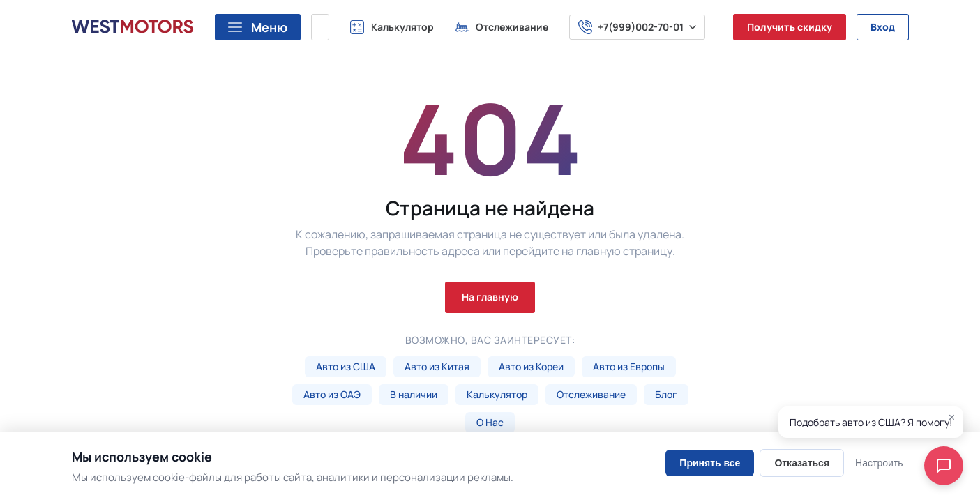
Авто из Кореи (531, 366)
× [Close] (952, 417)
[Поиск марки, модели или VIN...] (320, 27)
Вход (883, 27)
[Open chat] (944, 466)
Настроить (879, 463)
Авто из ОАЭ (332, 394)
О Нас (490, 422)
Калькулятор (497, 394)
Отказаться (802, 463)
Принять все (710, 463)
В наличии (414, 394)
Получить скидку (790, 27)
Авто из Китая (437, 366)
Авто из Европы (629, 366)
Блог (666, 394)
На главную (490, 297)
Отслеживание (591, 394)
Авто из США (346, 366)
